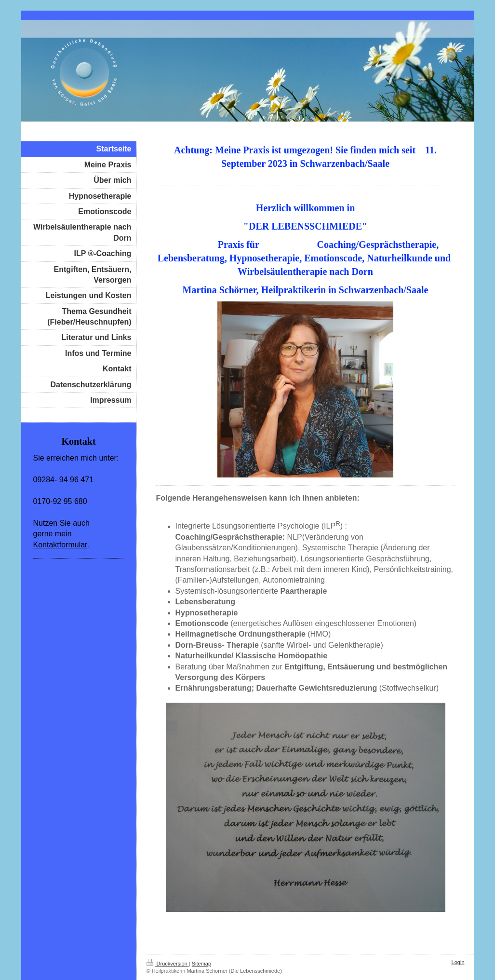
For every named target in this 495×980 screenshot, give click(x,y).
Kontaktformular (60, 545)
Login (458, 962)
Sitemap (201, 964)
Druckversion (168, 964)
